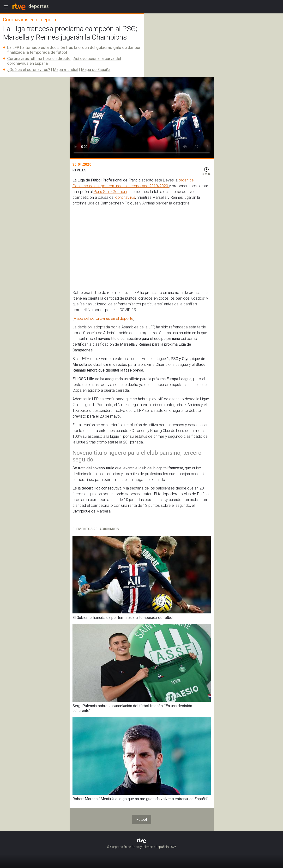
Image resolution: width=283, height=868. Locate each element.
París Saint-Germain (110, 192)
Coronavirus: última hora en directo (39, 58)
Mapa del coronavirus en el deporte (103, 318)
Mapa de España (96, 70)
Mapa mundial (66, 70)
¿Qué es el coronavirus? (29, 70)
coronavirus (125, 197)
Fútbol (142, 819)
